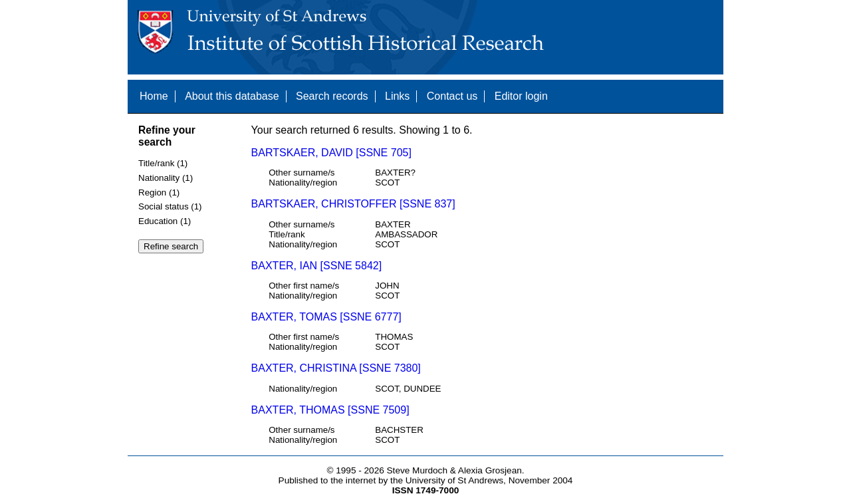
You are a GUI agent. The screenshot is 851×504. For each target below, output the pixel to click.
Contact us (452, 96)
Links (397, 96)
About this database (232, 96)
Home (154, 96)
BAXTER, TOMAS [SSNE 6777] (326, 317)
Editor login (521, 96)
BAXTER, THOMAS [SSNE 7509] (330, 410)
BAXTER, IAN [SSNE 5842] (317, 266)
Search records (332, 96)
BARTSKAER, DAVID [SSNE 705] (331, 153)
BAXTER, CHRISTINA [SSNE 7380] (336, 368)
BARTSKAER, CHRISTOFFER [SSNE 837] (353, 204)
